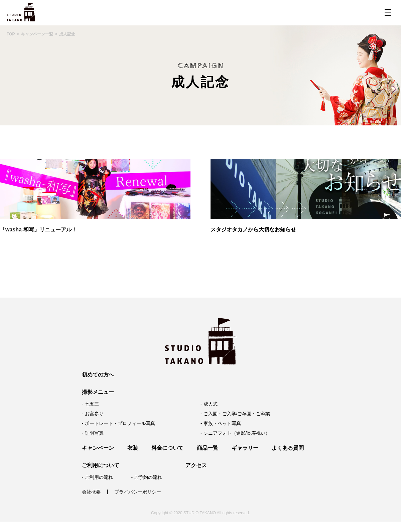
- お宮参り (93, 414)
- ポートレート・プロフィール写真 (118, 423)
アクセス (196, 465)
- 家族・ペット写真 (221, 423)
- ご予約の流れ (147, 477)
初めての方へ (98, 375)
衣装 (133, 448)
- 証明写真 (93, 433)
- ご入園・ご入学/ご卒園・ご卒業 (235, 414)
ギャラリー (245, 448)
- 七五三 (90, 404)
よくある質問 (288, 448)
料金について (167, 448)
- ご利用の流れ (97, 477)
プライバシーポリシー (138, 492)
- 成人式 (209, 404)
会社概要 (91, 492)
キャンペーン (98, 448)
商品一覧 (208, 448)
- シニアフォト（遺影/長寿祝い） (235, 433)
